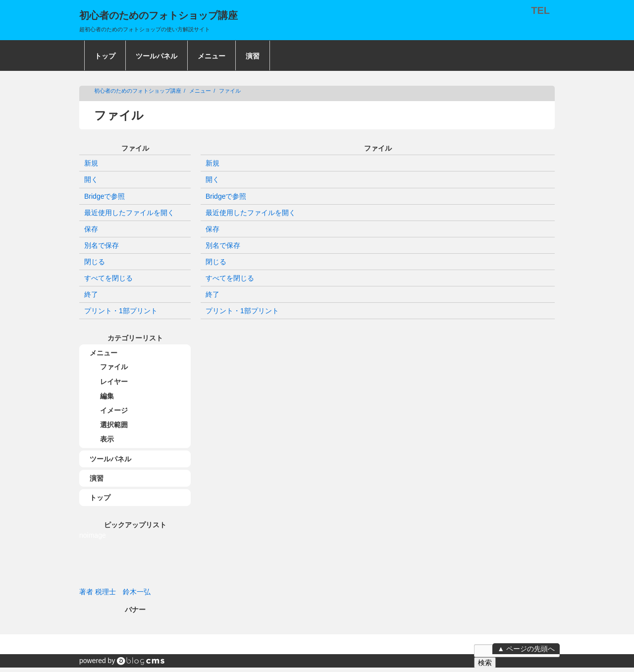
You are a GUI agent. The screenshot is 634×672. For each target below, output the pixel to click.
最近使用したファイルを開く (251, 213)
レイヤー (114, 382)
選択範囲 (114, 425)
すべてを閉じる (230, 278)
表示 (107, 439)
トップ (105, 56)
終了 (212, 294)
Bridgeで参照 (226, 196)
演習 (253, 56)
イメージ (114, 410)
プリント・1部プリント (242, 311)
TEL (540, 10)
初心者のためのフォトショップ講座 (138, 91)
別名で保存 (223, 245)
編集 (107, 396)
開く (212, 179)
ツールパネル (157, 56)
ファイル (230, 91)
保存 (212, 229)
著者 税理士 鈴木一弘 (115, 592)
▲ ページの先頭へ (526, 649)
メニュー (211, 56)
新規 (212, 163)
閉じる (216, 262)
